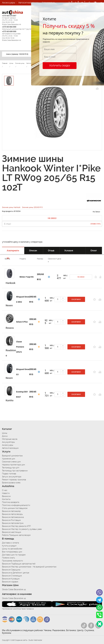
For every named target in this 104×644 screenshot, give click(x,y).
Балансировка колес (11, 483)
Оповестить (96, 224)
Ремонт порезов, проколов (14, 480)
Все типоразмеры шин (12, 552)
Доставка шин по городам (14, 555)
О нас (5, 490)
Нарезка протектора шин (13, 465)
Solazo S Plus (22, 322)
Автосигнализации (28, 3)
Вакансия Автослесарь (12, 514)
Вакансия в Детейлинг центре (16, 573)
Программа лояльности (12, 561)
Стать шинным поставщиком (15, 508)
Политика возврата (11, 502)
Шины (5, 433)
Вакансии (7, 8)
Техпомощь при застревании (15, 471)
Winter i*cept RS (26, 277)
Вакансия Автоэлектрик (13, 523)
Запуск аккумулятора (12, 477)
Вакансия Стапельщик (12, 576)
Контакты (6, 499)
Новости (6, 493)
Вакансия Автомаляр (11, 511)
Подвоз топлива (9, 474)
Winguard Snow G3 (23, 372)
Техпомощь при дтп (11, 468)
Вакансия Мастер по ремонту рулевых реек (22, 529)
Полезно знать (8, 558)
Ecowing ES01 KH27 (22, 394)
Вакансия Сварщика (11, 570)
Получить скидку (60, 66)
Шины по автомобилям (12, 549)
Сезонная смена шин (11, 462)
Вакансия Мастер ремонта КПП (16, 526)
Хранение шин (9, 459)
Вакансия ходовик (10, 582)
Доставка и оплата (10, 543)
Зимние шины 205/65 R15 (32, 207)
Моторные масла (10, 439)
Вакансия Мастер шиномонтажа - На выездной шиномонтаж (29, 567)
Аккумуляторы (8, 442)
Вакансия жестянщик (12, 532)
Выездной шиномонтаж (12, 456)
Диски (5, 436)
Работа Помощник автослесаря (16, 535)
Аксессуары (9, 3)
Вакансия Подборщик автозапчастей (19, 564)
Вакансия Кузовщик (11, 579)
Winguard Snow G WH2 (23, 299)
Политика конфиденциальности (16, 505)
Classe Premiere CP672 (20, 347)
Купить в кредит (9, 546)
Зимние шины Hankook (11, 207)
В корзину (76, 299)
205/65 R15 (40, 277)
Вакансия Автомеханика (13, 517)
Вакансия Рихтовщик (11, 520)
